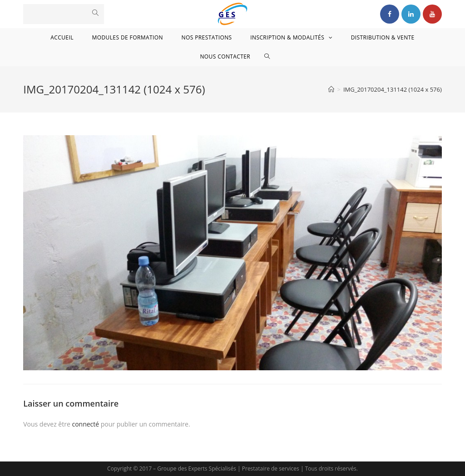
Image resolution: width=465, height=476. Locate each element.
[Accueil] (331, 89)
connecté (85, 424)
